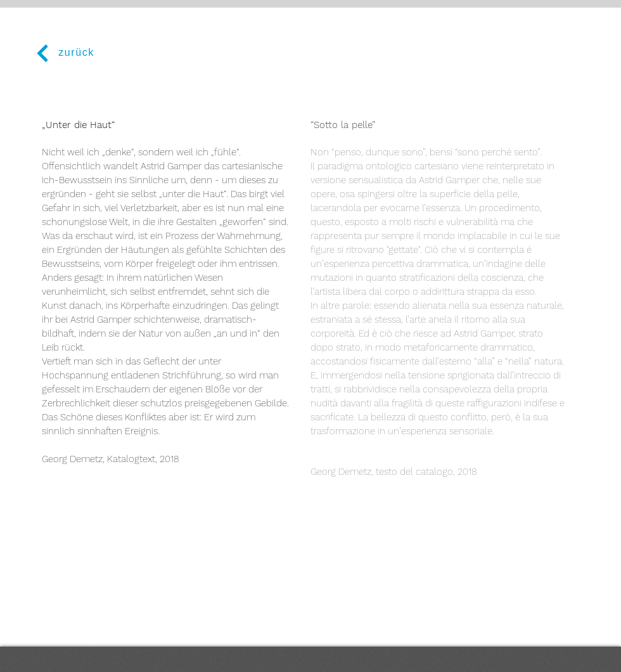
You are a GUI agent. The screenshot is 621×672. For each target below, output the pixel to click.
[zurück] (64, 53)
